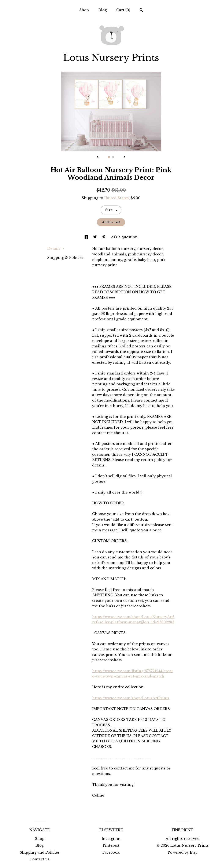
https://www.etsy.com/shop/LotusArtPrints (131, 698)
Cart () (123, 10)
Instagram (111, 839)
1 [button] (109, 157)
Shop (84, 10)
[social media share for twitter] (96, 237)
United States (116, 198)
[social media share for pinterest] (104, 237)
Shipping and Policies (40, 852)
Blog (103, 10)
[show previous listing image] (98, 157)
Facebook (111, 852)
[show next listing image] (124, 157)
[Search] (141, 11)
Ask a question (124, 237)
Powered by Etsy (183, 852)
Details (56, 248)
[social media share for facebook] (87, 237)
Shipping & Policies (65, 258)
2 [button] (113, 157)
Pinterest (111, 845)
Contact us (40, 859)
